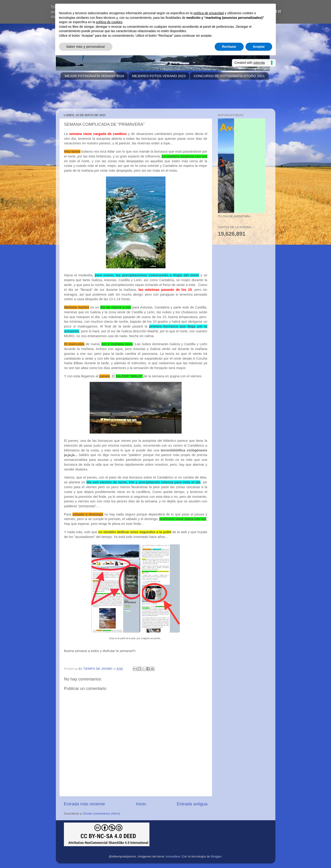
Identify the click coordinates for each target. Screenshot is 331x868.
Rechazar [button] (229, 47)
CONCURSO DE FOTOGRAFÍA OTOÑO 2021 (229, 76)
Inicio (141, 804)
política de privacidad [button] (209, 13)
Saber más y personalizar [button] (86, 47)
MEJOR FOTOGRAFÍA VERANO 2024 (94, 76)
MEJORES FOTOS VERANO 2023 (159, 76)
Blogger (216, 856)
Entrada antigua (192, 804)
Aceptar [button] (259, 47)
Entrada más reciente (85, 804)
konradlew (173, 856)
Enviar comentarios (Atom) (102, 813)
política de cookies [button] (109, 22)
